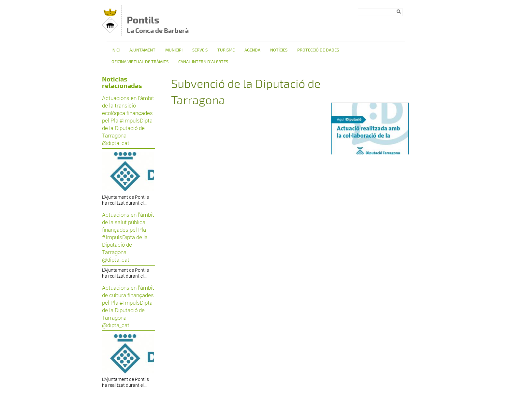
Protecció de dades (318, 50)
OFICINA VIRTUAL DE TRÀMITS (140, 62)
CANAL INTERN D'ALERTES (203, 62)
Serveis (200, 50)
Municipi (174, 50)
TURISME (226, 50)
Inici (116, 50)
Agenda (252, 50)
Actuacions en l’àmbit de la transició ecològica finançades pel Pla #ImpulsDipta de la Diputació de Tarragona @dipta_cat (128, 120)
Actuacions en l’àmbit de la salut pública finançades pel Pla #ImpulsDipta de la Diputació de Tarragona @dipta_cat (128, 237)
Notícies (279, 50)
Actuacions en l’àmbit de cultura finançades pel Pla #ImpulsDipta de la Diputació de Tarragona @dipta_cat (128, 306)
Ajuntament (142, 50)
